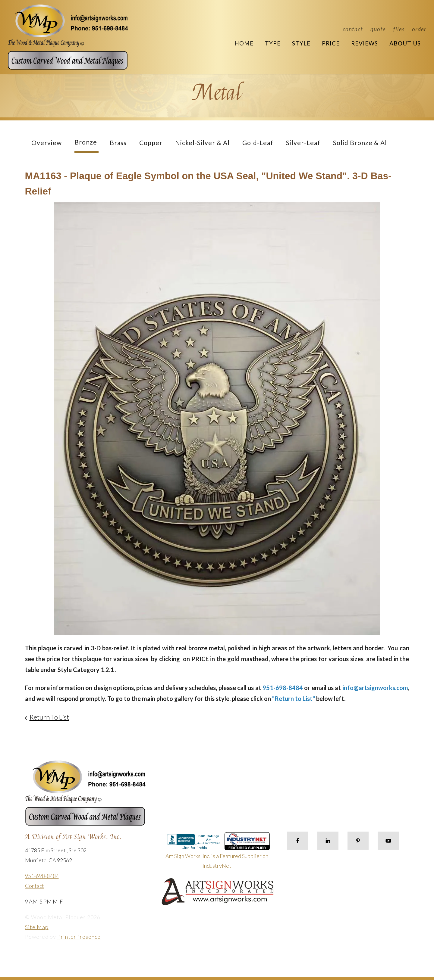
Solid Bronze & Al (360, 143)
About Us (405, 43)
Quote (378, 29)
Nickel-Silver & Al (202, 143)
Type (273, 43)
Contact (353, 29)
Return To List (49, 717)
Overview (47, 143)
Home (244, 43)
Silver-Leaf (303, 143)
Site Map (37, 927)
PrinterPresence (79, 937)
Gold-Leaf (258, 143)
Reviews (365, 43)
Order (419, 29)
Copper (151, 143)
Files (399, 29)
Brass (118, 143)
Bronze (86, 142)
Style (301, 43)
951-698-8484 (42, 876)
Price (331, 43)
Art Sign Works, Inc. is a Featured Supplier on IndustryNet (218, 853)
